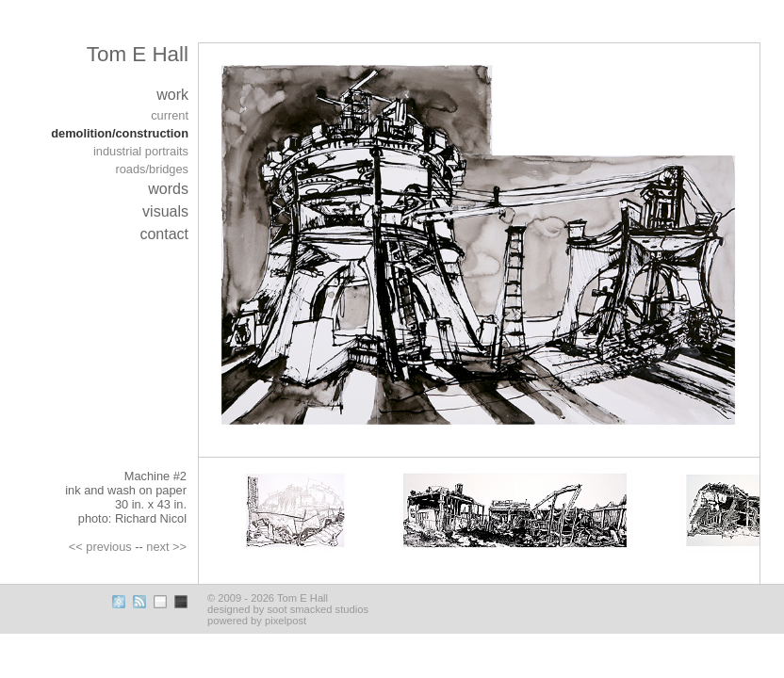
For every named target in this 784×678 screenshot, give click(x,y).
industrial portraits (141, 151)
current (170, 115)
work (172, 95)
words (168, 189)
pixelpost (286, 621)
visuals (165, 211)
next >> (166, 547)
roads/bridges (152, 169)
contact (164, 234)
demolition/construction (120, 133)
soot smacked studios (318, 609)
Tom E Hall (138, 54)
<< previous (100, 547)
